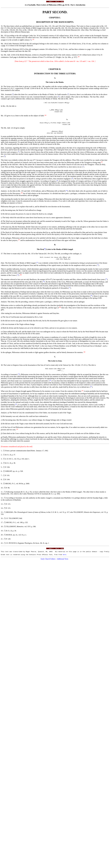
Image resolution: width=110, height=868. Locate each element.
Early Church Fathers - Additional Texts (54, 560)
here (64, 555)
